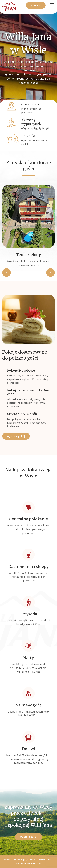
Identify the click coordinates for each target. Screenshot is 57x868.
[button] (7, 273)
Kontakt (36, 5)
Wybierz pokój (16, 436)
